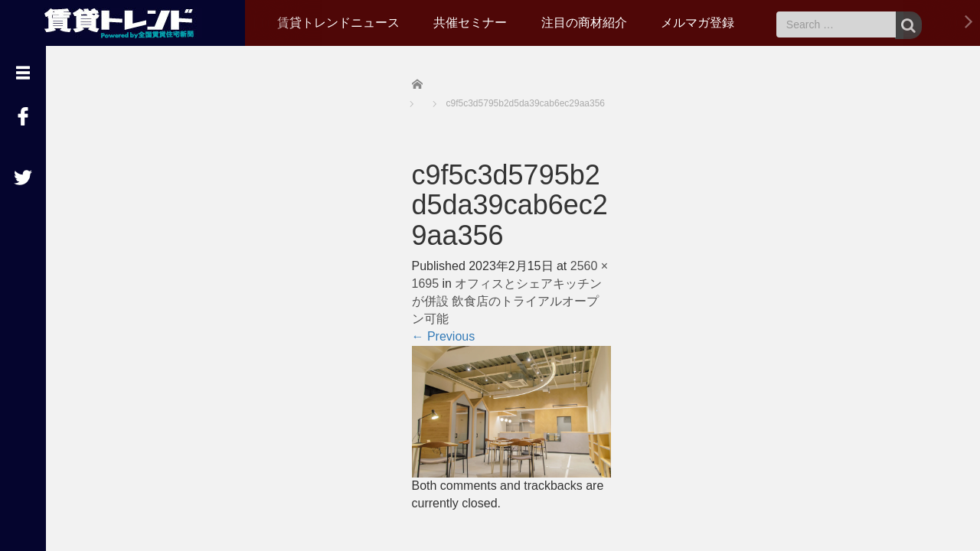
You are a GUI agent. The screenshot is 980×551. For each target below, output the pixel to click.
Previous (444, 336)
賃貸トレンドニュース (338, 23)
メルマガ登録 (697, 23)
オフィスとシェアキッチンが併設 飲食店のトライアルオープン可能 (507, 301)
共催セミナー (470, 23)
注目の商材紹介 (584, 23)
